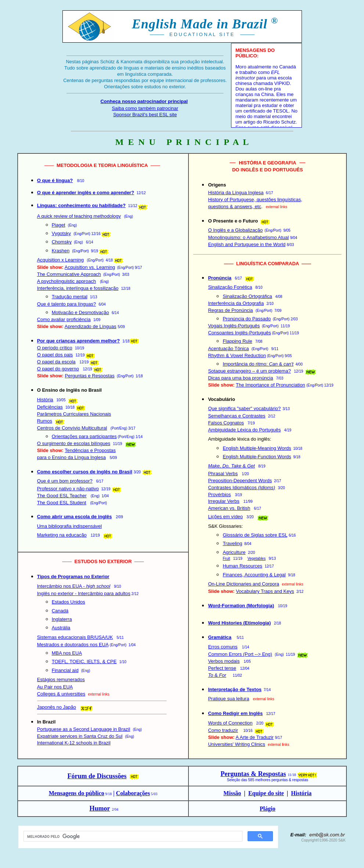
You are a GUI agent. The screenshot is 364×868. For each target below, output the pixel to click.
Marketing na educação (62, 535)
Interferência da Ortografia (236, 303)
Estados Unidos (69, 602)
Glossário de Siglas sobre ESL (255, 535)
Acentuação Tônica (228, 348)
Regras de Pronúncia (230, 310)
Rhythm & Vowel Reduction (237, 355)
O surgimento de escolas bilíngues (74, 443)
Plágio (268, 809)
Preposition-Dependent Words (240, 481)
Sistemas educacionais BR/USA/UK (75, 637)
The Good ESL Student (62, 503)
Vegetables (257, 558)
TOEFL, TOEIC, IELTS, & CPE (84, 661)
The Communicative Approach (69, 274)
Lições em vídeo (225, 517)
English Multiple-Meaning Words (257, 448)
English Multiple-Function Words (257, 457)
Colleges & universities (61, 694)
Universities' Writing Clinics (236, 744)
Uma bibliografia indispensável (69, 526)
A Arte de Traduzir (255, 737)
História (45, 400)
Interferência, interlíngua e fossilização (78, 288)
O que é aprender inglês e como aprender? (86, 193)
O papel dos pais (55, 355)
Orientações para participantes (84, 436)
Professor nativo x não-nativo (68, 489)
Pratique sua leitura (228, 699)
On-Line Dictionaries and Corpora (244, 584)
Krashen (61, 251)
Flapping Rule (237, 341)
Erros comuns (223, 647)
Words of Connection (230, 723)
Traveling (232, 543)
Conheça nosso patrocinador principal (144, 101)
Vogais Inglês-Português (234, 326)
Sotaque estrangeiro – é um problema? (249, 371)
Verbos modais (224, 661)
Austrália (61, 628)
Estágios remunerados (61, 680)
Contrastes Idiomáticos (242, 488)
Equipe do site (266, 793)
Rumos (45, 421)
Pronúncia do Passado (247, 319)
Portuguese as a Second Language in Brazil (84, 729)
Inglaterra (62, 619)
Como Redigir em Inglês (235, 713)
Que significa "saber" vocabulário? (244, 408)
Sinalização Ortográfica (247, 296)
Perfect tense (222, 668)
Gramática (220, 637)
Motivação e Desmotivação (80, 312)
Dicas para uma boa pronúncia (240, 378)
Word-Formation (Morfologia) (241, 606)
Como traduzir (223, 730)
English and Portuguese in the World (247, 244)
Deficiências (50, 407)
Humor (100, 808)
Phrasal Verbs (223, 474)
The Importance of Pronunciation (271, 385)
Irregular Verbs (224, 501)
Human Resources (242, 566)
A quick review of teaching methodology (79, 216)
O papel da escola (56, 362)
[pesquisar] (132, 836)
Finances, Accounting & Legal (254, 575)
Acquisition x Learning (60, 260)
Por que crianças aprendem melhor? (78, 341)
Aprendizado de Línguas (91, 326)
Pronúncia (220, 278)
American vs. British (229, 508)
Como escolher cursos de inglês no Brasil (85, 472)
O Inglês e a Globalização (235, 230)
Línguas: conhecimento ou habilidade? (81, 205)
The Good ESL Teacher (62, 496)
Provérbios (219, 495)
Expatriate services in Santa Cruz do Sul (80, 736)
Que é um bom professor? (65, 481)
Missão (232, 793)
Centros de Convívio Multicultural (72, 428)
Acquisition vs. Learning (90, 267)
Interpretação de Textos (235, 689)
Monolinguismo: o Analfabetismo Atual (248, 237)
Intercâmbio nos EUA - (74, 586)
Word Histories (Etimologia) (239, 623)
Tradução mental (70, 297)
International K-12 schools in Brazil (74, 743)
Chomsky (62, 242)
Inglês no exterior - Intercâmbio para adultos (84, 593)
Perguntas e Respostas (90, 376)
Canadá (60, 611)
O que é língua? (55, 180)
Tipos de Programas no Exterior (73, 577)
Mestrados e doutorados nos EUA (73, 645)
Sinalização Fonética (230, 287)
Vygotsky (61, 233)
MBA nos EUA (67, 653)
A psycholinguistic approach (66, 281)
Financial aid (65, 670)
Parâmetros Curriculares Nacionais (74, 414)
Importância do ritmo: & (258, 364)
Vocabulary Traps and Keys (265, 591)
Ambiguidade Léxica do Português (244, 430)
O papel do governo (58, 369)
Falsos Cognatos (226, 423)
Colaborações (133, 793)
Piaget (59, 225)
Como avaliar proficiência (64, 319)
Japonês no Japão (57, 707)
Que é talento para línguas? (66, 304)
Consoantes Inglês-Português (239, 333)
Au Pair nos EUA (55, 687)
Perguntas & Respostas (253, 774)
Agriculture (234, 552)
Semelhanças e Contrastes (237, 416)
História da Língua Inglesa (236, 193)
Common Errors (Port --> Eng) (240, 654)
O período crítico (55, 348)
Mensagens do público (77, 793)
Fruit (226, 558)
